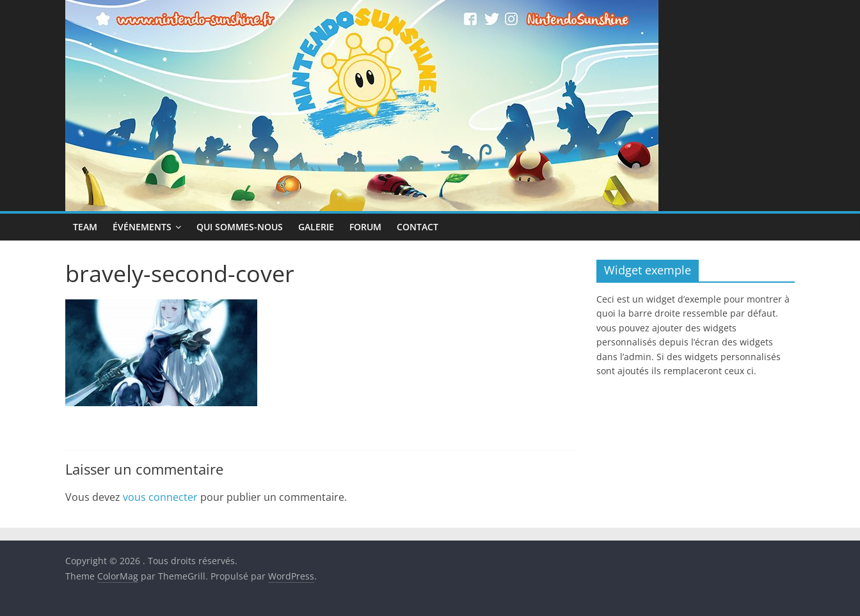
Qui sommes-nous (240, 227)
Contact (418, 227)
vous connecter (160, 497)
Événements (142, 227)
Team (85, 227)
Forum (365, 227)
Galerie (316, 227)
